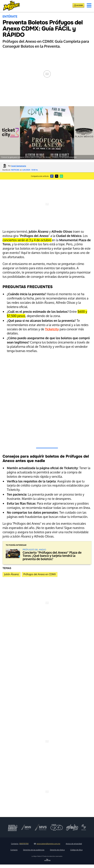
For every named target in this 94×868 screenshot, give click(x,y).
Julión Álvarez (12, 574)
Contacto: (20, 844)
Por (17, 166)
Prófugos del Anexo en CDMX (40, 574)
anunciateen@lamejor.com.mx (47, 844)
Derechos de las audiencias (34, 850)
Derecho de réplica (57, 850)
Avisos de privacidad (74, 844)
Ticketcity (52, 329)
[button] (89, 5)
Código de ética (76, 850)
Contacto (14, 850)
